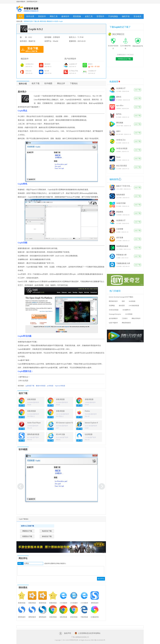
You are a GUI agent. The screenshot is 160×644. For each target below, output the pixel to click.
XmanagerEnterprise (115, 314)
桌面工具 (89, 16)
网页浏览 (43, 21)
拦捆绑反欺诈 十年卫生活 (125, 55)
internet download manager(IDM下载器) (121, 297)
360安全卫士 (121, 140)
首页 (21, 16)
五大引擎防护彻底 (125, 46)
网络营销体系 (126, 323)
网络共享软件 (136, 318)
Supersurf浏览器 (60, 386)
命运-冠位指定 (122, 166)
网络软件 (50, 21)
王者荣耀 (120, 229)
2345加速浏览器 (134, 306)
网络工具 (54, 16)
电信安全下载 (47, 531)
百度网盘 (112, 306)
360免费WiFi (127, 310)
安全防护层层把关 (113, 46)
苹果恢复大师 (121, 255)
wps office (120, 106)
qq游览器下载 (30, 386)
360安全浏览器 (122, 148)
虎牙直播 (120, 238)
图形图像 (77, 16)
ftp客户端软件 (113, 323)
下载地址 (74, 83)
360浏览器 (132, 301)
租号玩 (119, 114)
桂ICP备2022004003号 (98, 640)
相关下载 (36, 83)
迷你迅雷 (122, 306)
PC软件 (56, 21)
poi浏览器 (50, 386)
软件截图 (48, 83)
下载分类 (36, 21)
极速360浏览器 (41, 386)
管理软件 (100, 16)
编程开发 (126, 16)
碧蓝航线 (120, 212)
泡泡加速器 (121, 195)
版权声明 (68, 633)
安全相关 (137, 16)
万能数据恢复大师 (123, 263)
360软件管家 (121, 203)
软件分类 (30, 16)
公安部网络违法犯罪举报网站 (89, 633)
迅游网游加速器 (122, 246)
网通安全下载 (27, 531)
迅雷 (123, 301)
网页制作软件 (113, 301)
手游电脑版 (113, 16)
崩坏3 (118, 131)
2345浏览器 (129, 314)
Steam (118, 157)
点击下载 (138, 90)
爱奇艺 (119, 97)
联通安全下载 (27, 536)
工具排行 (125, 318)
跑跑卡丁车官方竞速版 (124, 186)
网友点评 (61, 83)
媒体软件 (65, 16)
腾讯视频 (120, 123)
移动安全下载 (47, 536)
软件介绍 (23, 84)
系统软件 (42, 16)
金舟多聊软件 (113, 318)
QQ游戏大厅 (121, 88)
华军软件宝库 (27, 9)
